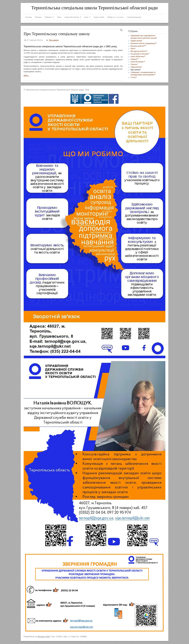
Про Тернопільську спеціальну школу (57, 34)
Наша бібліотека (138, 57)
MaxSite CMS (44, 637)
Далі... (26, 75)
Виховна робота (138, 46)
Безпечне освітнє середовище (144, 43)
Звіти (133, 49)
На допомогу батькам (140, 54)
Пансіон (134, 64)
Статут (134, 77)
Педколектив (136, 67)
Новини (135, 59)
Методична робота (139, 51)
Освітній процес (138, 62)
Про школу (54, 40)
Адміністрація (137, 41)
